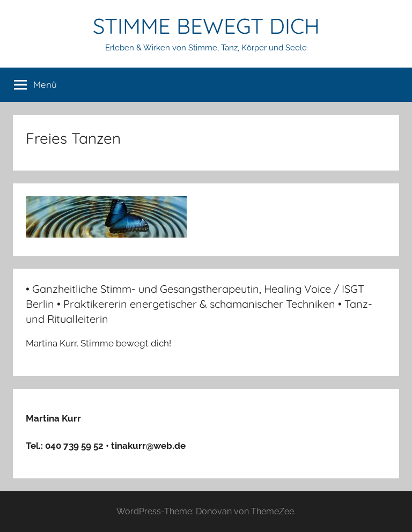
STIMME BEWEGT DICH (206, 26)
